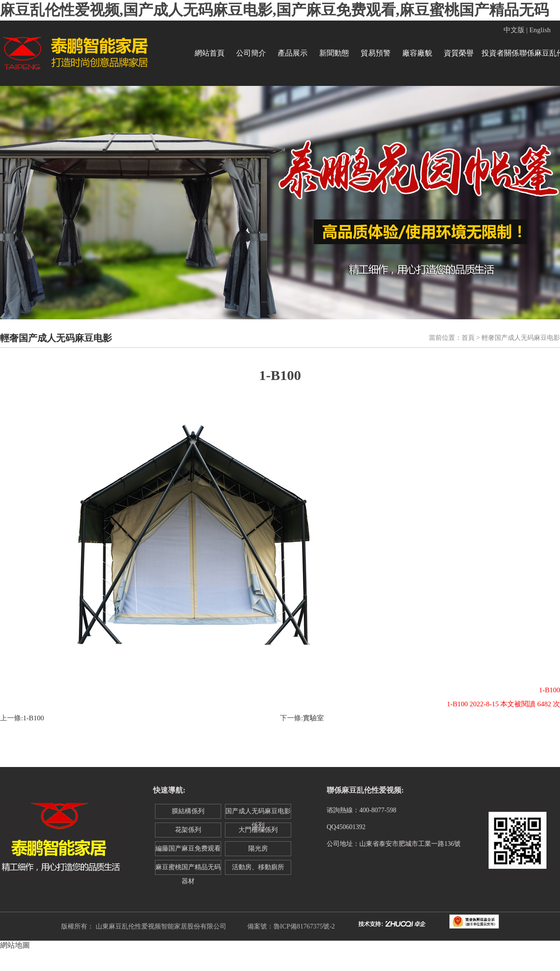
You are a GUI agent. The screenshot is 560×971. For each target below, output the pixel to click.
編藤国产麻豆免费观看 (188, 848)
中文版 (514, 30)
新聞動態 (334, 53)
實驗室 (313, 718)
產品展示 (293, 53)
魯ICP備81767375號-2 (304, 926)
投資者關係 (500, 53)
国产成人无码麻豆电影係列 (258, 813)
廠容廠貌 (417, 53)
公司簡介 (251, 53)
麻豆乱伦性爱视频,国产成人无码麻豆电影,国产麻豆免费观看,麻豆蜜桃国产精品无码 (274, 10)
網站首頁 (210, 53)
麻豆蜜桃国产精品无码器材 (188, 869)
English (540, 30)
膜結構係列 (188, 811)
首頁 (468, 338)
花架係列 (188, 830)
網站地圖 (15, 945)
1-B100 (33, 718)
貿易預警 (376, 53)
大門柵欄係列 (258, 830)
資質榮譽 (459, 53)
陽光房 (258, 848)
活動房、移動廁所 (258, 867)
